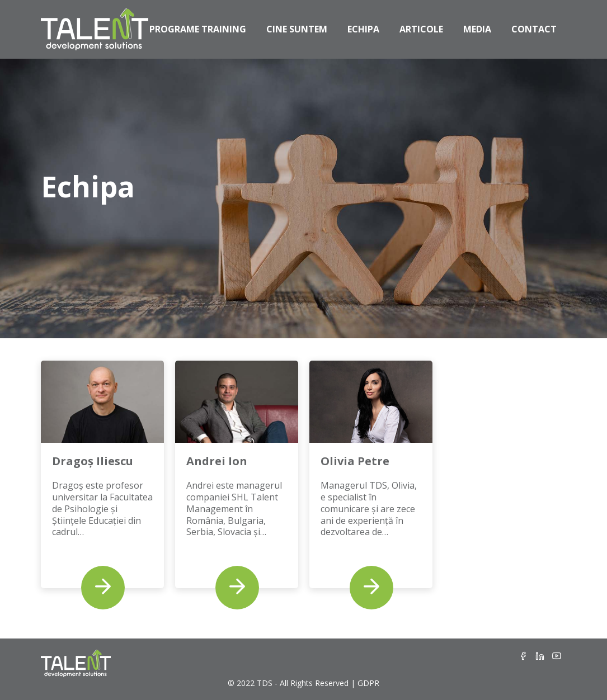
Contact (534, 29)
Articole (421, 29)
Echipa (363, 29)
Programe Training (198, 29)
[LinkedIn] (540, 656)
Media (477, 29)
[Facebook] (523, 656)
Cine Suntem (297, 29)
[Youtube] (557, 656)
